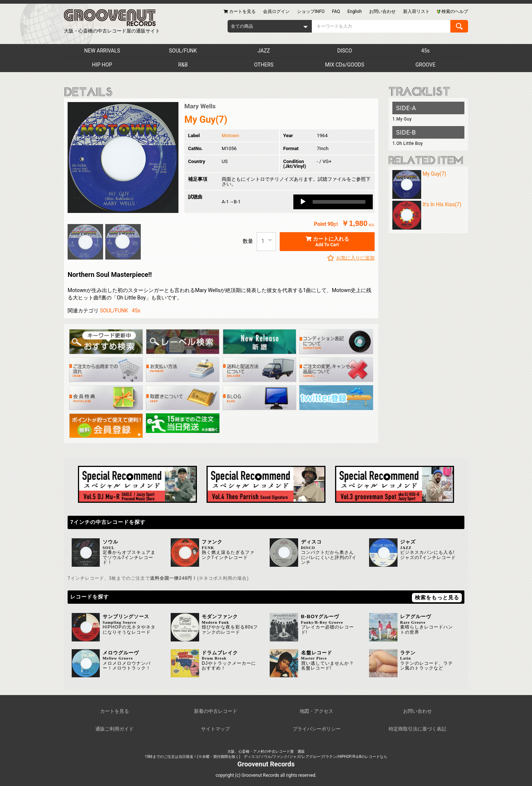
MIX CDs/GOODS (345, 65)
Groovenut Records (266, 764)
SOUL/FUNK (183, 51)
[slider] (339, 202)
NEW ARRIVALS (102, 51)
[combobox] (270, 26)
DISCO (345, 51)
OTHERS (264, 65)
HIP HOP (102, 65)
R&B (183, 65)
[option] (123, 157)
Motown (230, 135)
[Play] (303, 202)
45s (425, 51)
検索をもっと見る (437, 597)
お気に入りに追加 (355, 258)
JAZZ (264, 51)
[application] (333, 202)
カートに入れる (327, 242)
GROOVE (426, 65)
